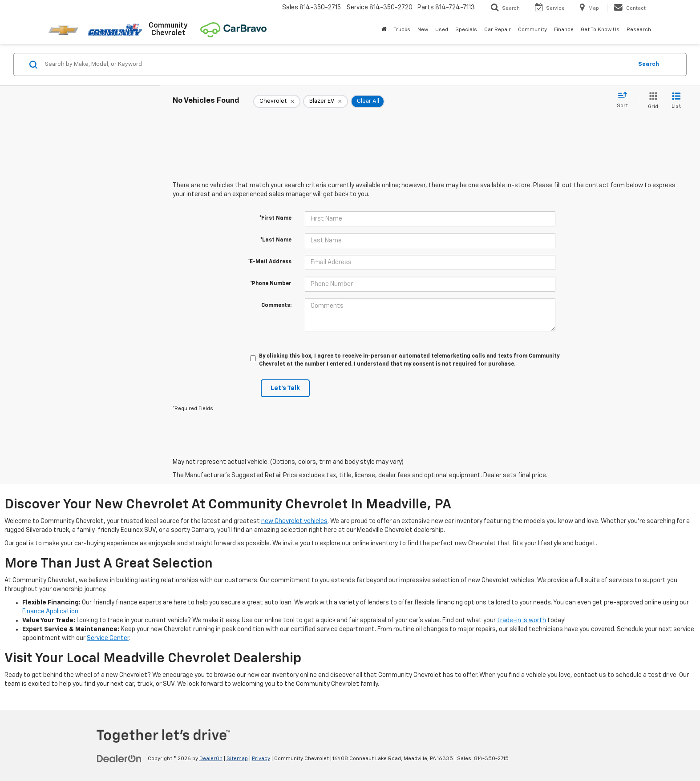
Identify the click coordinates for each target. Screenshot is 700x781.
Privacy (261, 759)
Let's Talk (285, 388)
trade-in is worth (522, 620)
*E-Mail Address (270, 262)
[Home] (384, 30)
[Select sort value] (625, 101)
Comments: (276, 306)
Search (649, 64)
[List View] (676, 101)
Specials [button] (466, 30)
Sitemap (237, 759)
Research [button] (639, 30)
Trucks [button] (402, 30)
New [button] (423, 30)
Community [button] (532, 30)
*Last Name (276, 240)
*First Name (275, 218)
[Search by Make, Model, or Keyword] (337, 64)
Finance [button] (564, 30)
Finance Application (50, 612)
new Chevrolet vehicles (294, 521)
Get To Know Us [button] (600, 30)
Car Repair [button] (498, 30)
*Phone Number (271, 284)
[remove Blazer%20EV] (326, 101)
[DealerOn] (119, 758)
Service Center (108, 638)
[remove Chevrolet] (277, 101)
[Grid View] (651, 101)
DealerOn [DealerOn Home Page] (211, 759)
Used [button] (442, 30)
